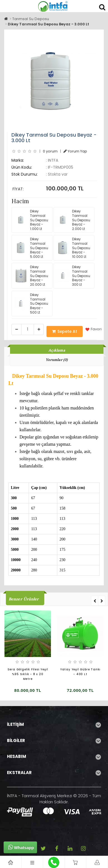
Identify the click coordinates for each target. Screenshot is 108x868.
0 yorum (50, 151)
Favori (94, 329)
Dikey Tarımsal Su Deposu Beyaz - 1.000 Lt (31, 220)
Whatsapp (21, 847)
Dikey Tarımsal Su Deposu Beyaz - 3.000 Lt (48, 24)
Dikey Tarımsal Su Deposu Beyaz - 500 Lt (31, 303)
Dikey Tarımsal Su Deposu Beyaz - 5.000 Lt (31, 248)
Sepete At (65, 331)
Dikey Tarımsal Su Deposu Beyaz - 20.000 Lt (31, 276)
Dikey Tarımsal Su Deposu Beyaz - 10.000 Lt (73, 248)
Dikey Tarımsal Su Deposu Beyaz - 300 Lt (73, 276)
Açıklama (57, 350)
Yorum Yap (75, 151)
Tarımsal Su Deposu (31, 19)
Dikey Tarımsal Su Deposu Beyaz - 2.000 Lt (73, 220)
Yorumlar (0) (57, 360)
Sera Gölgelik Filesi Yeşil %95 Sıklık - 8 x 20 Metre (28, 674)
